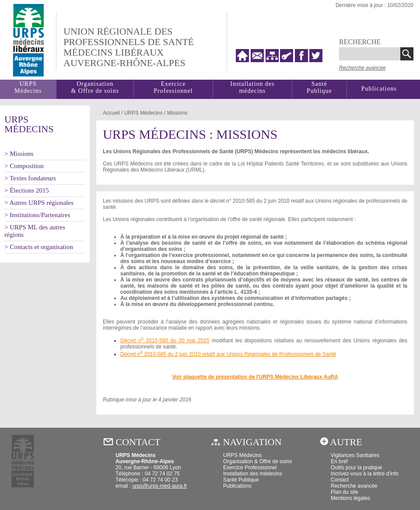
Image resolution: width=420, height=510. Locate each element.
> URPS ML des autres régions (35, 231)
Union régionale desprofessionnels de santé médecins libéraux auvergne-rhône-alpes (129, 47)
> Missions (19, 154)
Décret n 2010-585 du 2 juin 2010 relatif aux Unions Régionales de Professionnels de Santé (228, 354)
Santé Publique (241, 480)
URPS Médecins (242, 455)
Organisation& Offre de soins (95, 87)
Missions (177, 113)
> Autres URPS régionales (39, 203)
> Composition (24, 166)
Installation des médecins (252, 87)
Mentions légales (350, 498)
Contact (340, 480)
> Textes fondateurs (30, 178)
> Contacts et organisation (39, 247)
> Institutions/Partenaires (37, 215)
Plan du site (345, 492)
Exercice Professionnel (173, 87)
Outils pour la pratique (356, 468)
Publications (379, 89)
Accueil (111, 113)
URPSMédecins (28, 87)
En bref (339, 461)
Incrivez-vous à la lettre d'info (365, 474)
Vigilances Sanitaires (355, 455)
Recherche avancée (362, 68)
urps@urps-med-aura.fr (160, 486)
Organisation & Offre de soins (257, 461)
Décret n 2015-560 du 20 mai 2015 (165, 341)
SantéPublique (319, 87)
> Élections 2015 (27, 190)
